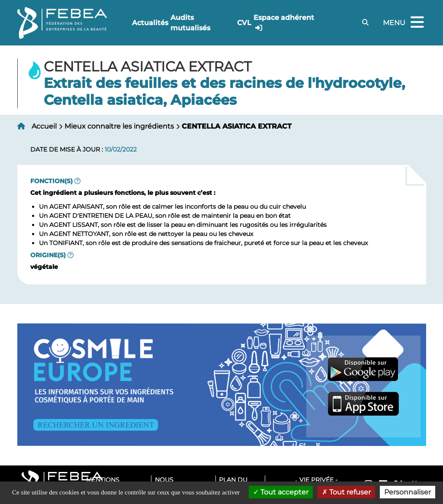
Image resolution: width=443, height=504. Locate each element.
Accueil (44, 126)
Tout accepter (281, 492)
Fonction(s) (51, 181)
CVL (244, 23)
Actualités (150, 23)
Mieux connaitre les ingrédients (119, 126)
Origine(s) (48, 255)
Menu (404, 23)
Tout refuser (346, 492)
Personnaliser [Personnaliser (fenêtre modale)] (408, 492)
